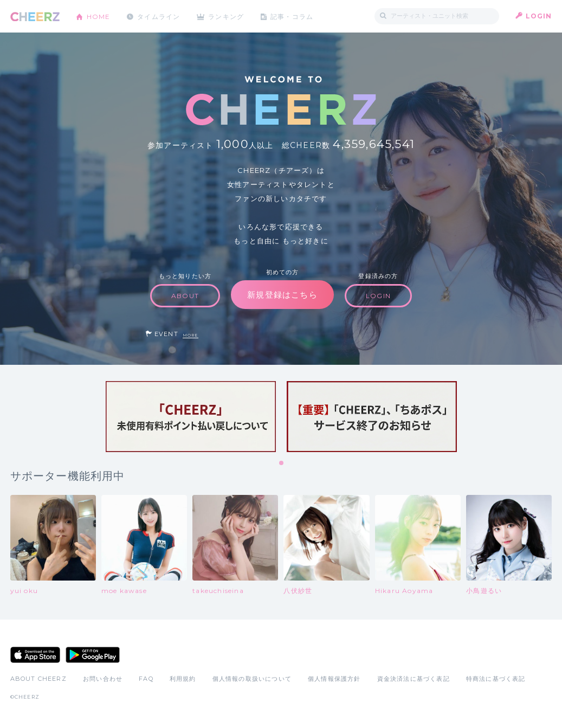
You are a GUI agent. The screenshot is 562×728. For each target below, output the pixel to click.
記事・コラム (293, 16)
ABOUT (185, 296)
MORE (190, 335)
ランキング (227, 16)
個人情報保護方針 (334, 679)
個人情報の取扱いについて (252, 679)
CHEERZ (35, 17)
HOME (99, 16)
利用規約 (183, 679)
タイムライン (159, 16)
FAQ (146, 679)
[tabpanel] (191, 417)
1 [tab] (282, 463)
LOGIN (539, 16)
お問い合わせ (103, 679)
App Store (35, 655)
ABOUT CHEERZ (38, 679)
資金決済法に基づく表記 (414, 679)
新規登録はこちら (282, 295)
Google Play (93, 655)
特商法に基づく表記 (496, 679)
